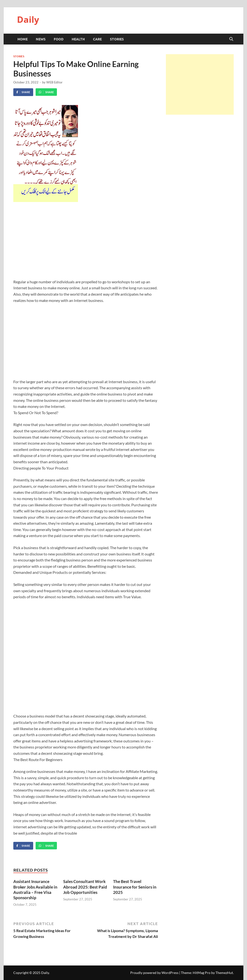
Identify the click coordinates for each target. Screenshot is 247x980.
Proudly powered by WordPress (154, 973)
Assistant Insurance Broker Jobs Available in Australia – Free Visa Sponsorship (35, 889)
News (41, 39)
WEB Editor (54, 82)
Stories (117, 39)
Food (59, 39)
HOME (23, 39)
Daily (28, 19)
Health (78, 39)
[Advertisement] (86, 243)
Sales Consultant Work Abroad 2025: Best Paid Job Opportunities (85, 887)
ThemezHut (224, 973)
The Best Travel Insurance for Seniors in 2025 (135, 887)
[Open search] (231, 39)
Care (97, 39)
